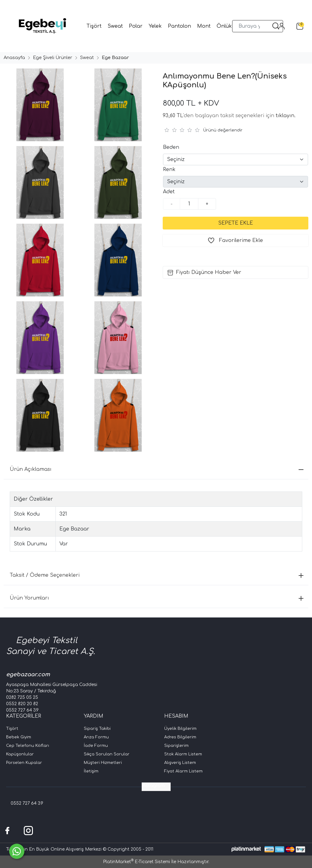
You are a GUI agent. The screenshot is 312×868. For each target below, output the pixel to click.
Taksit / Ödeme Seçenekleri (157, 575)
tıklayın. (286, 116)
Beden (171, 147)
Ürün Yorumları (157, 598)
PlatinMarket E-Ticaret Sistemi (136, 862)
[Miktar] (189, 204)
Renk (169, 170)
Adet (169, 192)
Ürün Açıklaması (157, 469)
